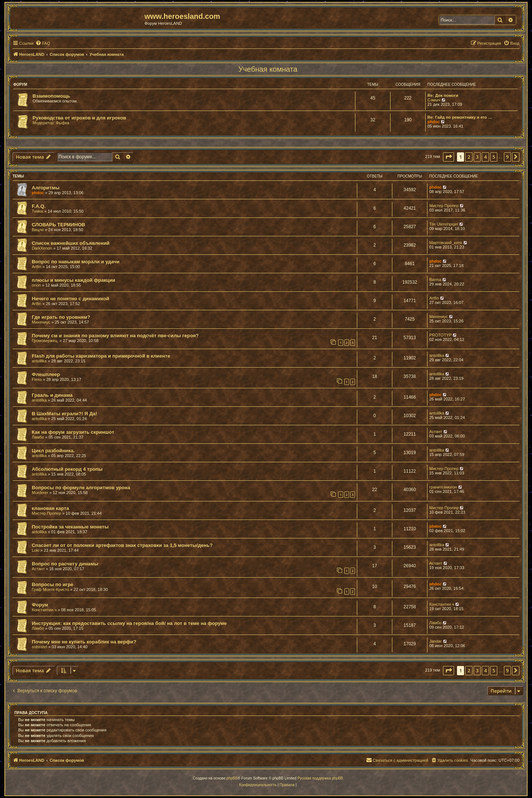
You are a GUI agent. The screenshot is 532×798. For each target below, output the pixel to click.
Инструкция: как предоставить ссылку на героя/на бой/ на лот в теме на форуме (129, 623)
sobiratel (40, 647)
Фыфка (63, 123)
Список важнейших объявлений (71, 243)
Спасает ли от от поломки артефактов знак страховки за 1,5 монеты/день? (122, 545)
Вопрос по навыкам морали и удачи (76, 262)
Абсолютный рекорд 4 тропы (67, 469)
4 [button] (485, 157)
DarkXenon (42, 248)
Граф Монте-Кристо (50, 589)
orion (36, 285)
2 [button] (469, 157)
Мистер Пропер (444, 206)
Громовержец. (45, 341)
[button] (449, 157)
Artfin (37, 267)
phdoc (434, 122)
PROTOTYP (440, 335)
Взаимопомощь (51, 96)
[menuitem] (43, 43)
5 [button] (494, 157)
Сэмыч (434, 100)
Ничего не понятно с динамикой (71, 299)
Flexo (37, 379)
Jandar (436, 641)
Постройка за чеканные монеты (70, 527)
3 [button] (477, 157)
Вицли (38, 230)
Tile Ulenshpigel (444, 224)
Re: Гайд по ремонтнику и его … (460, 117)
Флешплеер (46, 374)
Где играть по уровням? (61, 317)
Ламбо (38, 437)
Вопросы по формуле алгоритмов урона (81, 488)
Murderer (40, 493)
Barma (435, 280)
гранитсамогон (443, 487)
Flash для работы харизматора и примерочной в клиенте (101, 356)
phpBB (232, 778)
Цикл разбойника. (53, 451)
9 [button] (507, 157)
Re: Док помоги (443, 95)
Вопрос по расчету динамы (65, 564)
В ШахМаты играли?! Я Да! (64, 414)
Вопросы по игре (52, 584)
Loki (35, 550)
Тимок (37, 211)
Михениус (41, 322)
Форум (40, 605)
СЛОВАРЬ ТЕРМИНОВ (58, 225)
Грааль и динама (52, 395)
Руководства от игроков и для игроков (79, 118)
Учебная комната (268, 69)
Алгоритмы (46, 188)
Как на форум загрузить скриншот (73, 432)
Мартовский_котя (446, 243)
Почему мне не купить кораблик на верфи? (84, 642)
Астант (436, 432)
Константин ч (44, 610)
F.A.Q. (39, 206)
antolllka (39, 361)
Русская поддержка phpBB (320, 778)
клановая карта (50, 508)
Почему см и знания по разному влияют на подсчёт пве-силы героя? (115, 336)
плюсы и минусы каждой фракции (74, 280)
